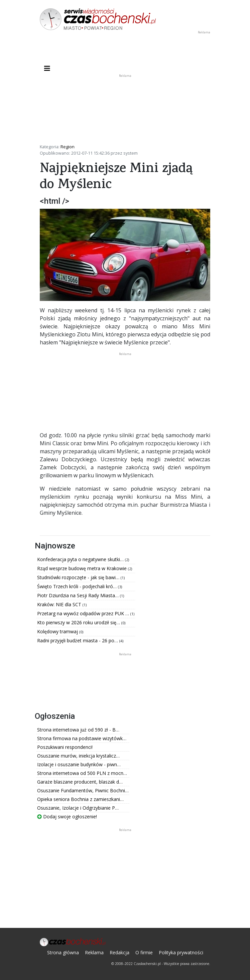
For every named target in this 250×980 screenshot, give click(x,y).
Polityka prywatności (181, 952)
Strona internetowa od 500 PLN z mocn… (82, 773)
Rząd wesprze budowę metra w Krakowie (83, 568)
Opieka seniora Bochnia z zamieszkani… (80, 799)
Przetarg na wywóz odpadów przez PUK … (84, 613)
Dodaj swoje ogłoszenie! (67, 816)
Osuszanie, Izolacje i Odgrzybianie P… (78, 808)
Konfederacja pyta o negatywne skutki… (81, 559)
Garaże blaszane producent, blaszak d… (80, 782)
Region (68, 147)
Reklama (94, 952)
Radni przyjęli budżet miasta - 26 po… (78, 640)
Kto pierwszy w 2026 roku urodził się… (79, 622)
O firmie (144, 952)
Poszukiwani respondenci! (65, 747)
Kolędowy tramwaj (58, 631)
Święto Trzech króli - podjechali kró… (78, 586)
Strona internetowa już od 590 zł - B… (78, 730)
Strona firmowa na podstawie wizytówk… (82, 738)
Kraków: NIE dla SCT (60, 604)
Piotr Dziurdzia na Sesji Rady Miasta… (79, 595)
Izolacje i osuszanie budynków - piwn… (79, 764)
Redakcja (119, 952)
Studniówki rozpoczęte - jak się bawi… (79, 577)
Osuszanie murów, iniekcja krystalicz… (78, 756)
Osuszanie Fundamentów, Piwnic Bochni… (83, 790)
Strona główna (63, 952)
